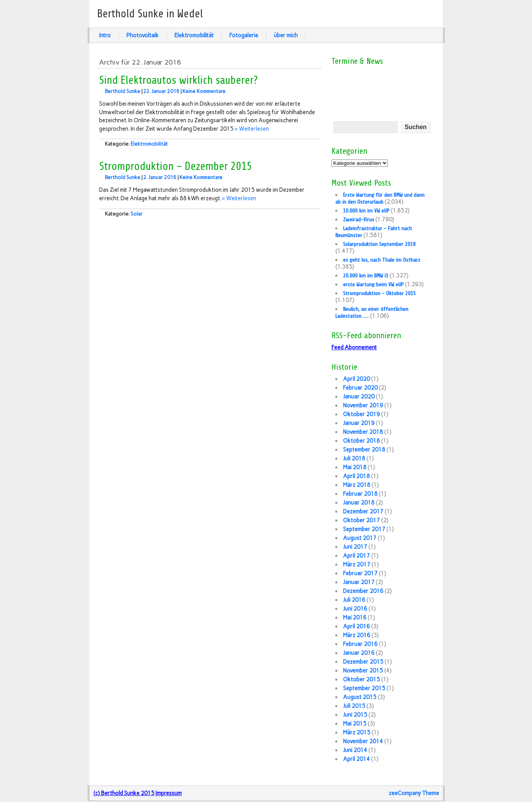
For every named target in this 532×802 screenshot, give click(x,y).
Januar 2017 (359, 582)
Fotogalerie (244, 35)
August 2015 (360, 697)
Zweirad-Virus (359, 219)
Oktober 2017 (361, 520)
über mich (286, 35)
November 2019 (363, 405)
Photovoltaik (143, 35)
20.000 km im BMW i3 (366, 276)
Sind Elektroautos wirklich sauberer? (178, 80)
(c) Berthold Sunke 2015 (124, 793)
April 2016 (356, 626)
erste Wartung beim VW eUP (373, 284)
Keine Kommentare (204, 91)
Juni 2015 (355, 715)
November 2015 (363, 671)
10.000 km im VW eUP (366, 211)
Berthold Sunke (123, 91)
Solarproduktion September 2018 (379, 244)
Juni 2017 (355, 547)
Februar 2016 (360, 644)
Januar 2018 (359, 503)
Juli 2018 (354, 458)
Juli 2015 (354, 706)
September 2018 (364, 450)
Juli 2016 (354, 600)
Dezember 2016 (363, 591)
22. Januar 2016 (161, 91)
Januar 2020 (359, 397)
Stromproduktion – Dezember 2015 (176, 166)
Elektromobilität (194, 35)
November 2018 (363, 432)
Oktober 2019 (361, 414)
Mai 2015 (355, 724)
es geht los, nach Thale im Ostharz (382, 260)
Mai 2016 (355, 618)
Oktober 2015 (361, 679)
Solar (137, 214)
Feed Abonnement (354, 347)
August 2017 (360, 538)
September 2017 (364, 529)
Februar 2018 (360, 494)
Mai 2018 (355, 467)
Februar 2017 (360, 573)
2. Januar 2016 (160, 177)
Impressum (169, 793)
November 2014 (363, 741)
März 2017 (357, 565)
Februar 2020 (360, 388)
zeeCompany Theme (414, 793)
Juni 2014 (355, 750)
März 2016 (357, 635)
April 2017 (356, 556)
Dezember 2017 (363, 511)
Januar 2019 (359, 423)
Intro (105, 35)
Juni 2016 (355, 609)
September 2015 (364, 688)
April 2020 (356, 379)
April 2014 (356, 759)
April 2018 (356, 476)
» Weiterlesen (252, 129)
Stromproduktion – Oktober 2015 (380, 293)
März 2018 (357, 485)
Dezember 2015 (363, 662)
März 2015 (357, 732)
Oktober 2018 (361, 441)
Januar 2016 (359, 653)
